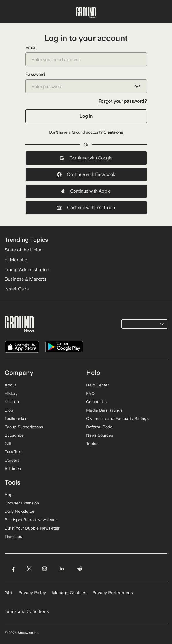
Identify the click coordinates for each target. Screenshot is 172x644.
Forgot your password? (123, 101)
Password (86, 82)
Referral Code (99, 427)
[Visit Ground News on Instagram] (44, 569)
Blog (9, 410)
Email (86, 56)
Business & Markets (25, 279)
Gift (8, 444)
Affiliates (13, 469)
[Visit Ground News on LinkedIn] (62, 569)
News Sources (100, 435)
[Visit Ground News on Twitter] (29, 569)
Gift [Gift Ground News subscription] (8, 593)
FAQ (90, 393)
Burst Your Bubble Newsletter (32, 528)
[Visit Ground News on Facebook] (13, 569)
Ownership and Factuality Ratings (117, 418)
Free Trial (13, 452)
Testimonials (16, 418)
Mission (12, 402)
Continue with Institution (86, 208)
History (11, 393)
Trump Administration (27, 270)
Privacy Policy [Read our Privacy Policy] (32, 593)
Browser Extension (22, 503)
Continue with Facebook (86, 174)
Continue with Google (86, 158)
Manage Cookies (69, 593)
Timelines (13, 536)
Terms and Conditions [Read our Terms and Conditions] (27, 611)
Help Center (97, 385)
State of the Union (24, 250)
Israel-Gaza (17, 289)
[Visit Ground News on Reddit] (80, 569)
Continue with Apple (86, 191)
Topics (92, 444)
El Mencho (16, 260)
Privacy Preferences (113, 593)
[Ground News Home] (86, 13)
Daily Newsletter (20, 511)
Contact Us (96, 402)
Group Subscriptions (24, 427)
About (10, 385)
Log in (86, 116)
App (9, 495)
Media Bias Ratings (104, 410)
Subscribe (14, 435)
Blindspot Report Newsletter (31, 520)
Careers (12, 460)
